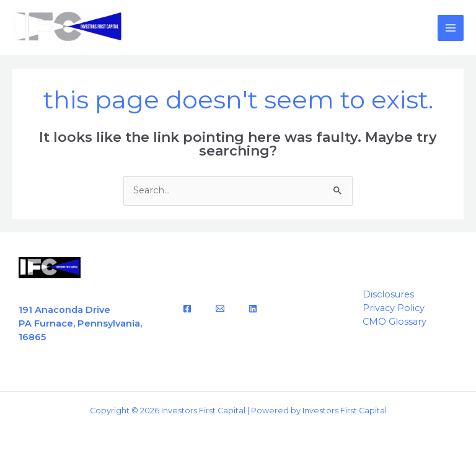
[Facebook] (187, 309)
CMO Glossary (394, 322)
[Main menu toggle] (451, 28)
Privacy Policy (394, 308)
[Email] (220, 309)
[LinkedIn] (253, 309)
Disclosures (388, 294)
